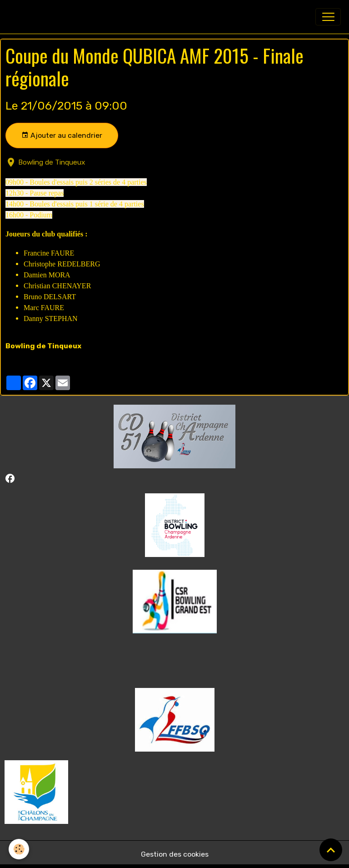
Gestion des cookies (175, 854)
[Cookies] (19, 849)
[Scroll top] (331, 850)
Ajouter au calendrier (62, 135)
